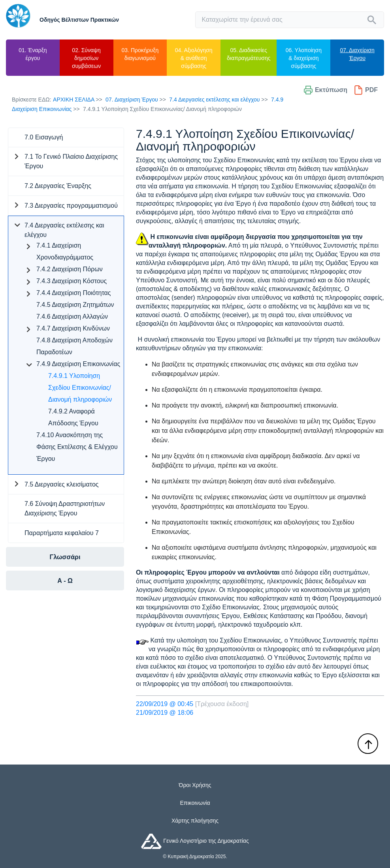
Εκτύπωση (325, 90)
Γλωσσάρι (65, 557)
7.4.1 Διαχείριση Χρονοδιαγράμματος (65, 251)
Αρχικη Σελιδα (73, 100)
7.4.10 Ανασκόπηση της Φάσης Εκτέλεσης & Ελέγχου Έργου (77, 447)
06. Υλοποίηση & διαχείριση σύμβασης (304, 58)
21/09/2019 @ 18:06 (165, 713)
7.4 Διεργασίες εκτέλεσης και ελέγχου (214, 100)
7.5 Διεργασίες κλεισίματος (62, 484)
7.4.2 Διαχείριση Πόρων (70, 269)
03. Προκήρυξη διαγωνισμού (140, 54)
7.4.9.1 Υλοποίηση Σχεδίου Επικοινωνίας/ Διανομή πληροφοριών (80, 388)
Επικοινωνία (195, 803)
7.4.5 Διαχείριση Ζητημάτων (75, 305)
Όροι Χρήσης (195, 785)
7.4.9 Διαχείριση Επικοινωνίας (78, 364)
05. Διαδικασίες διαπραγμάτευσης (249, 54)
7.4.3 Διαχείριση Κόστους (72, 281)
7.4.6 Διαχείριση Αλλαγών (72, 317)
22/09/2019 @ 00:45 (165, 704)
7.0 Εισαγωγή (44, 137)
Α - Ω (65, 581)
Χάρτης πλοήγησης (195, 821)
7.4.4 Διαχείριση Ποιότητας (74, 293)
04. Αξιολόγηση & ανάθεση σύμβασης (194, 58)
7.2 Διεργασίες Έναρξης (58, 186)
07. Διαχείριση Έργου (357, 54)
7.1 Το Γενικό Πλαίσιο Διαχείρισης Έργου (71, 161)
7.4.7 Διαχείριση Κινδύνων (73, 328)
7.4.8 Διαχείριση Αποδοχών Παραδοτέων (74, 346)
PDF (366, 90)
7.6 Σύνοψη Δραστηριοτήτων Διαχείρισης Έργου (65, 508)
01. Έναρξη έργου (33, 54)
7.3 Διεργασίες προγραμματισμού (71, 206)
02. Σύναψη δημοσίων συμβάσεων (86, 58)
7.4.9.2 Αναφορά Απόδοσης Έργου (73, 417)
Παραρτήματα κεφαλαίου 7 (62, 533)
